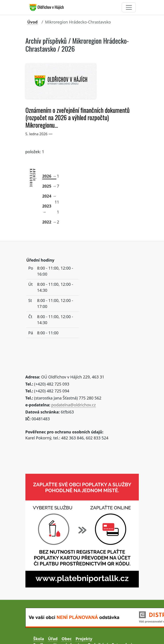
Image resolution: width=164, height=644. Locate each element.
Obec (67, 639)
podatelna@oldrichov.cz (73, 405)
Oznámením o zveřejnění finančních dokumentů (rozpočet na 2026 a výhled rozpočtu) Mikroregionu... (77, 118)
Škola (39, 639)
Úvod (33, 22)
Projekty (84, 639)
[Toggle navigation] (129, 7)
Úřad (53, 639)
